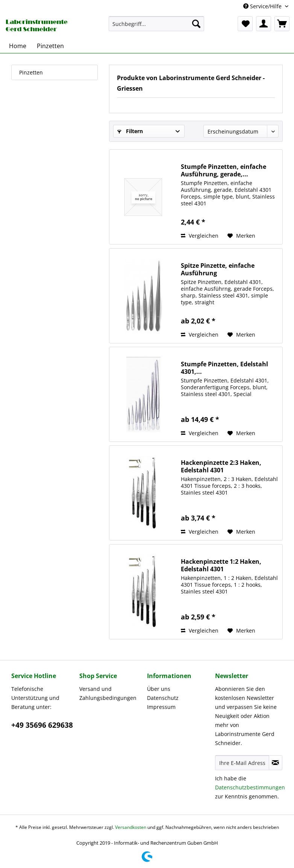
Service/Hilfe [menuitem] (263, 6)
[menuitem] (156, 24)
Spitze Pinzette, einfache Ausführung (218, 269)
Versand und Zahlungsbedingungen (108, 693)
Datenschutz (163, 698)
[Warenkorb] (282, 24)
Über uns (159, 689)
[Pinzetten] (50, 46)
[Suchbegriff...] (156, 24)
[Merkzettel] (245, 24)
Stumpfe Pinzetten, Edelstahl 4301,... (224, 368)
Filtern (130, 131)
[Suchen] (196, 24)
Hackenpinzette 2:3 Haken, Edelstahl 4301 (221, 466)
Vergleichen (200, 236)
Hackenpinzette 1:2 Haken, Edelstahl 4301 (221, 565)
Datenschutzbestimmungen (250, 787)
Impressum (161, 707)
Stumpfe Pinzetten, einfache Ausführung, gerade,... (224, 170)
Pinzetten (31, 72)
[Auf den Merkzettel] (241, 236)
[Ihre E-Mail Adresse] (242, 763)
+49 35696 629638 (42, 725)
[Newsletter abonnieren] (276, 763)
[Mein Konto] (264, 24)
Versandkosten (131, 827)
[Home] (18, 46)
